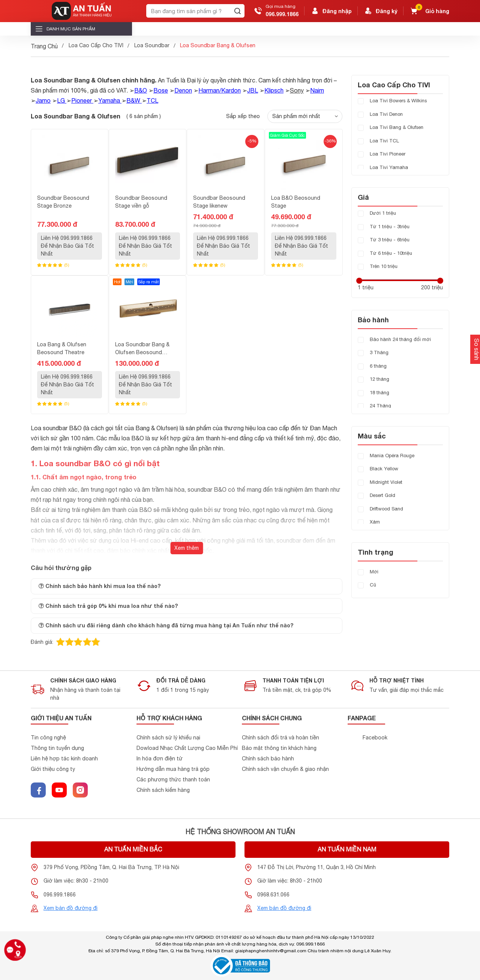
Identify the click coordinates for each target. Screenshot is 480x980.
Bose (161, 90)
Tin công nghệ (48, 738)
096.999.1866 (282, 14)
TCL (152, 100)
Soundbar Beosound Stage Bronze (63, 202)
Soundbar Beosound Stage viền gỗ (141, 202)
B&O (141, 90)
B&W (133, 100)
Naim (317, 90)
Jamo (43, 100)
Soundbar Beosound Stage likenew (219, 202)
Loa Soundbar (152, 45)
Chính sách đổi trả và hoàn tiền (280, 738)
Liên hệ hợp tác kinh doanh (64, 759)
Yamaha (109, 100)
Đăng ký (381, 11)
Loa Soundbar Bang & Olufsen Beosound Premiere (142, 349)
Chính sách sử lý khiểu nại (168, 738)
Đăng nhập (331, 11)
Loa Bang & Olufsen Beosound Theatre (62, 348)
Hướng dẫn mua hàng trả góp (173, 769)
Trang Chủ (44, 46)
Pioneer (82, 100)
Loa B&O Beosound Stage (296, 202)
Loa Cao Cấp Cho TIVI (96, 45)
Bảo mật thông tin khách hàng (279, 748)
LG (61, 100)
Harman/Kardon (220, 90)
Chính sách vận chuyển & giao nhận (285, 769)
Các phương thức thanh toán (173, 780)
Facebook (375, 738)
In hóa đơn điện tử (160, 759)
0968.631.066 (273, 895)
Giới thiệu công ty (53, 769)
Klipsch (274, 90)
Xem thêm (187, 548)
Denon (183, 90)
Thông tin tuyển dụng (57, 748)
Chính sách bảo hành (268, 759)
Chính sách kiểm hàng (163, 790)
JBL (253, 90)
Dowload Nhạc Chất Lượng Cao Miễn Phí (187, 748)
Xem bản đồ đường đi (70, 908)
